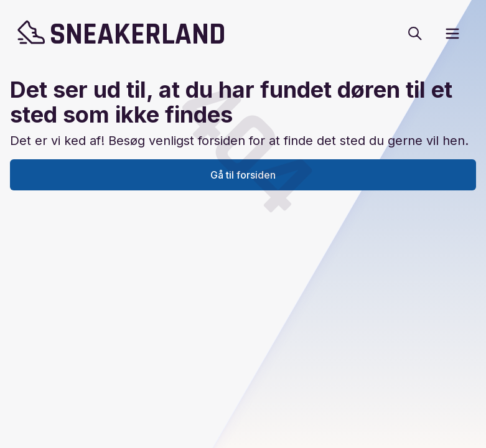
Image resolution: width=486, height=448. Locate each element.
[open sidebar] (452, 34)
